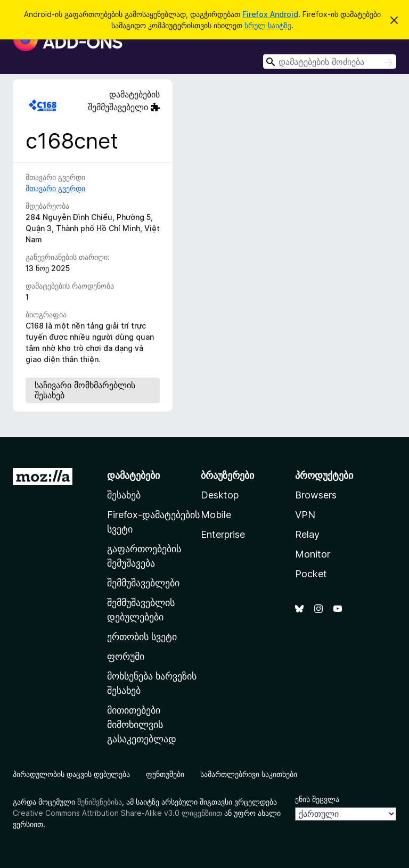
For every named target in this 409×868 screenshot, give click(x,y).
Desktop (220, 495)
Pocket (311, 574)
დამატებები (133, 475)
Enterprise (223, 534)
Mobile (216, 515)
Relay (307, 534)
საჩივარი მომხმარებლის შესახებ (85, 390)
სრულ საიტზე (268, 25)
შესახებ (124, 495)
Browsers (316, 495)
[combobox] (330, 62)
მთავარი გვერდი (55, 188)
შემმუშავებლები (143, 583)
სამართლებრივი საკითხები (249, 774)
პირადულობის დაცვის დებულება (71, 774)
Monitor (313, 554)
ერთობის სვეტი (142, 637)
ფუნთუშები (165, 774)
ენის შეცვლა (317, 799)
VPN (305, 515)
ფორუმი (126, 656)
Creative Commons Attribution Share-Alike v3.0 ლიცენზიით (117, 813)
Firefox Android (270, 14)
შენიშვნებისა (100, 802)
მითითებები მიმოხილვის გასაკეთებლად (142, 724)
